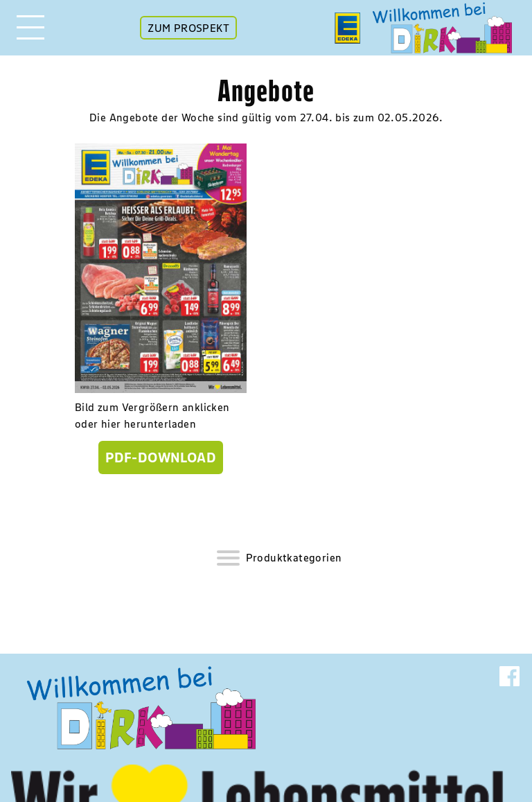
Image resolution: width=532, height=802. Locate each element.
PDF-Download (161, 457)
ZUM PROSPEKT (188, 28)
